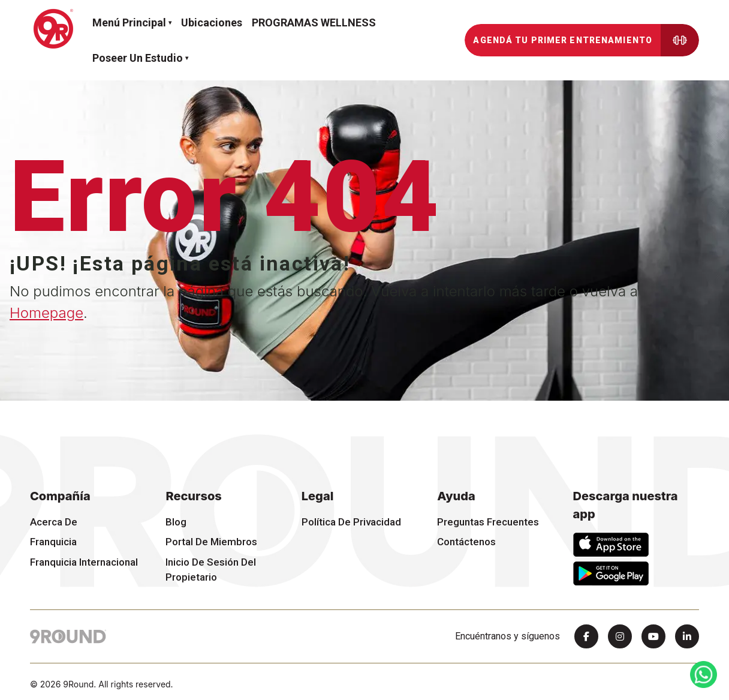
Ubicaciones (212, 22)
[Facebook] (586, 636)
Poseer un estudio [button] (138, 58)
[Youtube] (653, 636)
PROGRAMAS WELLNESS (314, 22)
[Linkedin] (687, 636)
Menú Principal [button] (129, 22)
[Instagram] (620, 636)
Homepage (46, 313)
